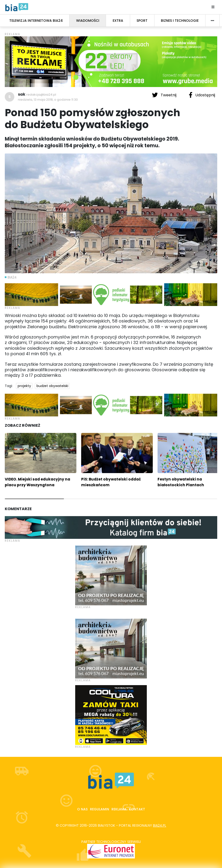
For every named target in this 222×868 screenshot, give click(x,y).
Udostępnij (202, 95)
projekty (24, 386)
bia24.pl (160, 825)
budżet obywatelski (52, 386)
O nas (82, 809)
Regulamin (100, 809)
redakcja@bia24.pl (41, 95)
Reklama (119, 809)
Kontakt (137, 809)
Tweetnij (165, 95)
